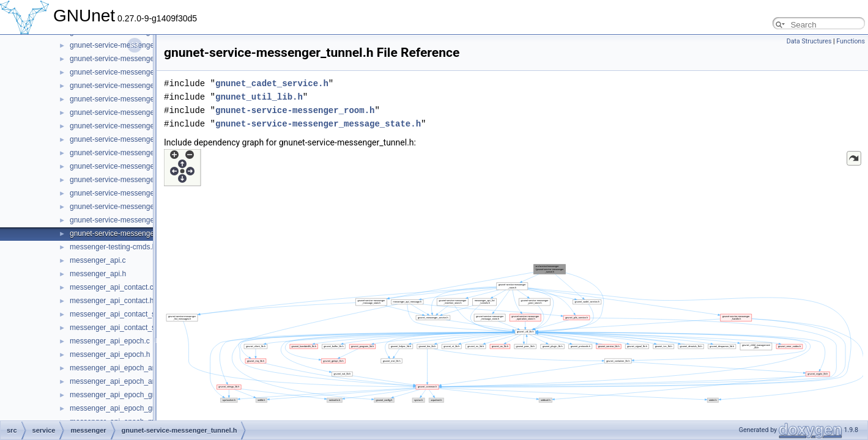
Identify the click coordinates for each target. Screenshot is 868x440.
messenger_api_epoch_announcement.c (136, 368)
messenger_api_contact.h (112, 301)
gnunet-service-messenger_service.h (130, 180)
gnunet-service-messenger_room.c (126, 126)
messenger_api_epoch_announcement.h (136, 381)
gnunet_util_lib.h (259, 97)
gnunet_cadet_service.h (272, 83)
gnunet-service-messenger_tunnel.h (128, 233)
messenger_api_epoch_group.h (121, 408)
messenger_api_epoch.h (110, 354)
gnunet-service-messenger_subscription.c (138, 193)
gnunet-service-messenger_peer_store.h (136, 112)
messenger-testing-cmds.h (113, 247)
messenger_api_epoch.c (110, 341)
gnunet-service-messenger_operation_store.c (143, 72)
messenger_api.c (98, 260)
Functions (851, 41)
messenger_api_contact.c (112, 287)
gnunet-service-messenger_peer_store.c (135, 99)
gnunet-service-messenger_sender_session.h (144, 153)
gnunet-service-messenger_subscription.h (138, 207)
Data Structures (809, 41)
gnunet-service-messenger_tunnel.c (128, 220)
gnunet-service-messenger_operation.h (134, 59)
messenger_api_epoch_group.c (121, 395)
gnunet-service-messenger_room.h (127, 139)
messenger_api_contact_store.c (122, 314)
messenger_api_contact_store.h (122, 328)
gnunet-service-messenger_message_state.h (318, 124)
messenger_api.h (98, 274)
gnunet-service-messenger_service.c (130, 166)
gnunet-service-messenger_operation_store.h (144, 86)
